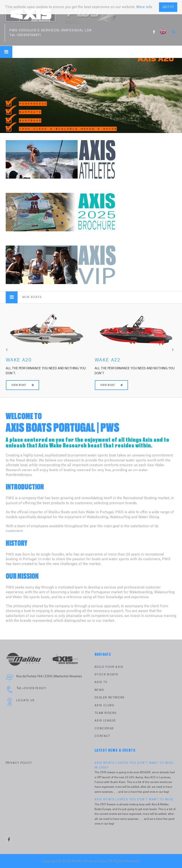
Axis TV (101, 682)
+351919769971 (29, 35)
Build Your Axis (109, 667)
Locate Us (26, 700)
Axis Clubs (104, 705)
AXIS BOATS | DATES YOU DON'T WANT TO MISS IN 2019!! (134, 765)
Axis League (105, 721)
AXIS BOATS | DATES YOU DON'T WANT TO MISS (134, 799)
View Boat (23, 385)
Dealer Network (110, 698)
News (99, 690)
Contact (102, 736)
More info (144, 5)
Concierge (104, 728)
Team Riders (106, 713)
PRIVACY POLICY (19, 763)
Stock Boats (106, 675)
